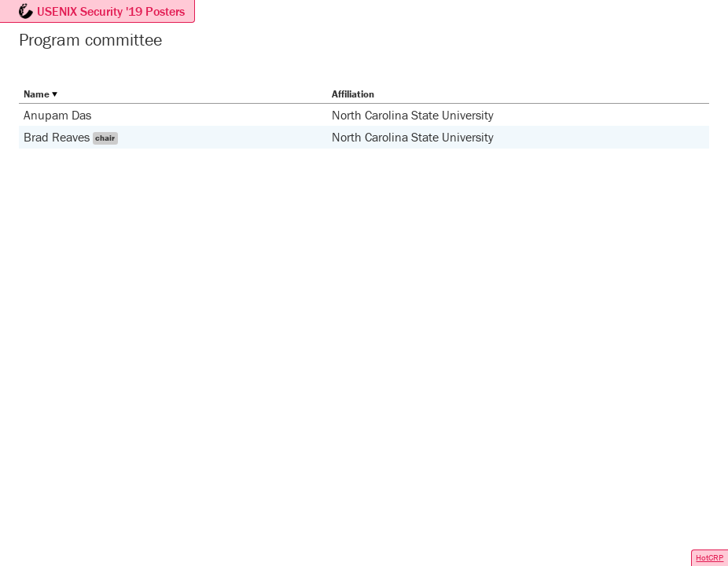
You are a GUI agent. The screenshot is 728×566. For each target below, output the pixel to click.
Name (37, 94)
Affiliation (353, 94)
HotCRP (710, 557)
